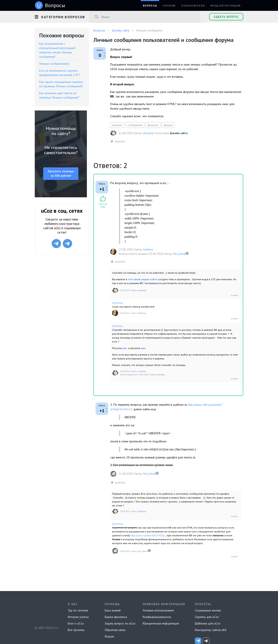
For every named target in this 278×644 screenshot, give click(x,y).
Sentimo (148, 250)
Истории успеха (78, 617)
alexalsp (148, 133)
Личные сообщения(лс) (54, 64)
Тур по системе (78, 610)
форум (168, 125)
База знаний (113, 610)
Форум (109, 636)
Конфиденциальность (157, 617)
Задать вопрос (226, 17)
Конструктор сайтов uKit (211, 630)
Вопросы (150, 6)
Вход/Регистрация (225, 6)
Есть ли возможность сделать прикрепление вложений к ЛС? (60, 73)
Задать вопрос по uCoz (120, 623)
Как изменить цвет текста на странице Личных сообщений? (59, 95)
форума (153, 125)
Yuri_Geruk (179, 254)
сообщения (135, 125)
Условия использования (158, 610)
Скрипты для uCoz (207, 617)
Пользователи (193, 6)
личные (117, 125)
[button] (62, 16)
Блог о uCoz (76, 623)
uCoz (46, 612)
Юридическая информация (161, 623)
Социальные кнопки (208, 610)
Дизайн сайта (179, 133)
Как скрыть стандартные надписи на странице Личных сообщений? (61, 84)
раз (125, 348)
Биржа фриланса (116, 617)
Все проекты (76, 630)
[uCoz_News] (198, 641)
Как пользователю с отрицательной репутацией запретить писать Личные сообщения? (57, 50)
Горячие (169, 6)
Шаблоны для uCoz (208, 623)
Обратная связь (115, 630)
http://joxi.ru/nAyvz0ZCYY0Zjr (148, 535)
